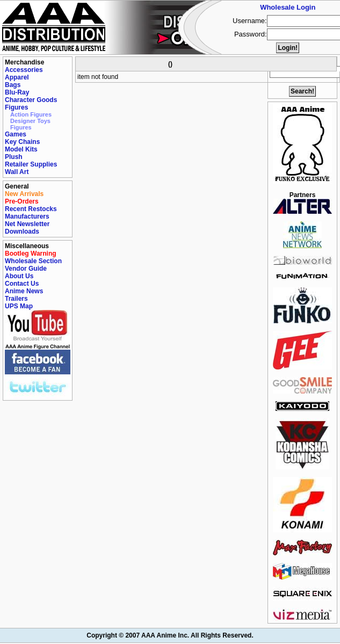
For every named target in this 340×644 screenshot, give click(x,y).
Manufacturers (27, 216)
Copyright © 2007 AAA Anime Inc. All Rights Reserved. (170, 635)
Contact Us (22, 284)
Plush (14, 157)
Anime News (24, 291)
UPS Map (19, 306)
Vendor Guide (26, 269)
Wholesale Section (33, 261)
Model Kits (21, 149)
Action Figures (31, 114)
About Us (19, 276)
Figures (16, 107)
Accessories (24, 70)
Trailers (16, 299)
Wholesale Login (288, 7)
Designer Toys (30, 121)
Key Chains (22, 142)
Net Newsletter (27, 224)
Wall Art (17, 172)
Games (16, 134)
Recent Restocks (31, 209)
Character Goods (31, 100)
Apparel (17, 77)
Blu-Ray (17, 92)
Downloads (22, 231)
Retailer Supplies (31, 164)
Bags (13, 85)
